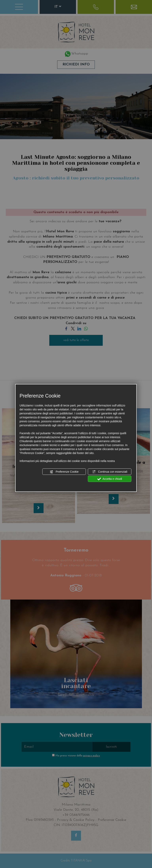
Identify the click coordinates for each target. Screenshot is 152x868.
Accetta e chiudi (110, 479)
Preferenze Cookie (64, 472)
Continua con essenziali (110, 472)
